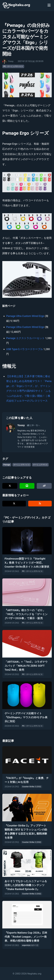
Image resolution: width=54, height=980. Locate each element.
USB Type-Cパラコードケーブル (25, 349)
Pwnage (7, 465)
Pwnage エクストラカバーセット (25, 338)
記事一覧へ (34, 425)
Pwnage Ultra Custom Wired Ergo (25, 316)
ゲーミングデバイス (22, 465)
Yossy (21, 425)
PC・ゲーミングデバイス (13, 66)
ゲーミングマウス (40, 465)
